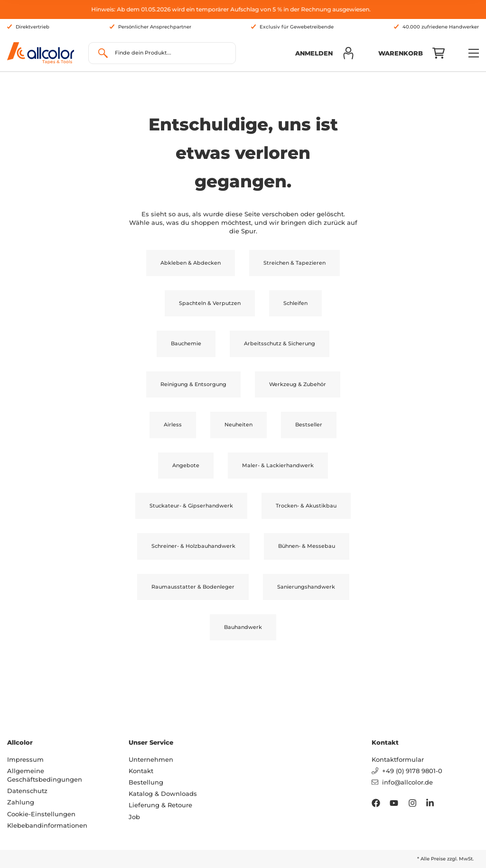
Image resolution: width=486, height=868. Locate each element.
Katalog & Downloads (163, 794)
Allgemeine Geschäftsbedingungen (45, 775)
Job (134, 817)
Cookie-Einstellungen (41, 814)
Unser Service (151, 742)
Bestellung (146, 782)
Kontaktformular (398, 759)
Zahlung (21, 802)
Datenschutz (27, 791)
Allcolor (20, 742)
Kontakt (141, 771)
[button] (325, 53)
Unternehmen (151, 759)
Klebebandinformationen (47, 825)
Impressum (25, 759)
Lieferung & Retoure (160, 805)
